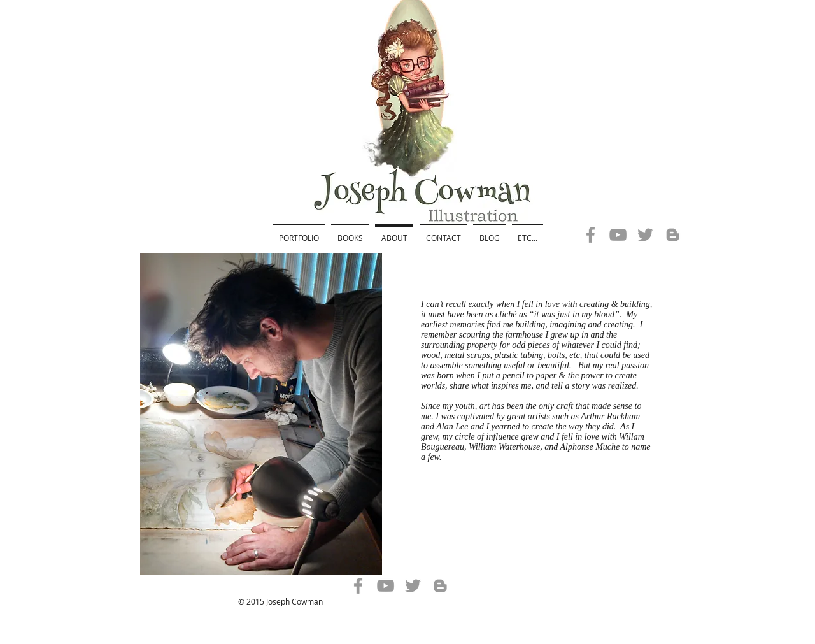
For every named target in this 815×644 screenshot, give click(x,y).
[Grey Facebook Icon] (591, 235)
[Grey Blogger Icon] (673, 235)
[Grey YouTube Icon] (618, 235)
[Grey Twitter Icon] (645, 235)
